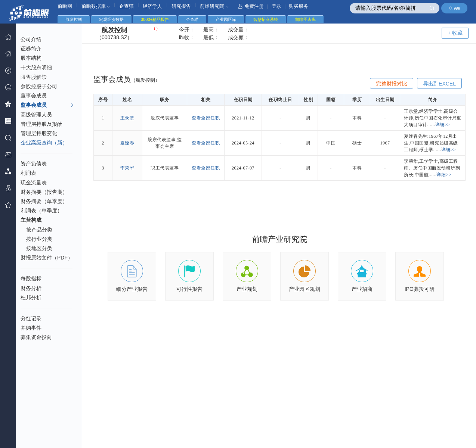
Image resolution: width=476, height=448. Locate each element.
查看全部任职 (206, 118)
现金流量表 (34, 183)
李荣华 (127, 168)
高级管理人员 (36, 115)
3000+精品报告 (155, 19)
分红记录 (31, 318)
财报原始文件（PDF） (47, 258)
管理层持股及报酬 (41, 124)
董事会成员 (34, 96)
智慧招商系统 (266, 19)
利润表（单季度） (41, 211)
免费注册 (251, 6)
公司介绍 (31, 39)
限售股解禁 (34, 77)
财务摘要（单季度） (44, 201)
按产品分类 (39, 230)
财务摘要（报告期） (44, 192)
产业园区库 (226, 19)
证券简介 (31, 49)
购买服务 (299, 6)
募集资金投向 (36, 337)
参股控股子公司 (39, 86)
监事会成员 (47, 105)
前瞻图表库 (305, 19)
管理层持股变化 (39, 133)
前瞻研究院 (214, 6)
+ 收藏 (455, 33)
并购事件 (31, 328)
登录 (276, 6)
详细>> (443, 125)
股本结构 (31, 58)
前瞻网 (65, 6)
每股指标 (31, 279)
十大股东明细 (36, 68)
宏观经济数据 (111, 19)
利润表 (28, 173)
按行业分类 (39, 239)
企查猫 (126, 6)
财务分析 (31, 288)
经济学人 (152, 6)
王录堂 (127, 118)
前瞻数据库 (96, 6)
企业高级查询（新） (44, 143)
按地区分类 (39, 248)
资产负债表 (34, 164)
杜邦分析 (31, 298)
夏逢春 (127, 143)
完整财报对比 (392, 84)
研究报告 (181, 6)
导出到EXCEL (439, 84)
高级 (455, 8)
